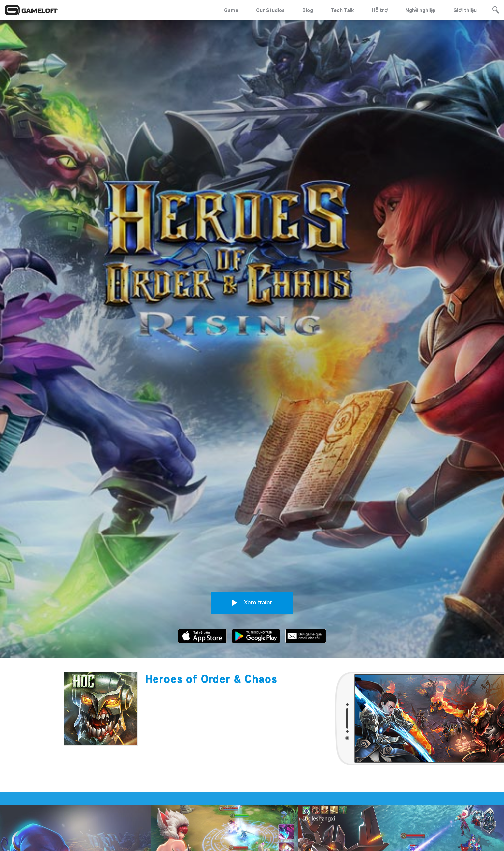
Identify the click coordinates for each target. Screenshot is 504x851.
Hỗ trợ (380, 10)
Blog (308, 10)
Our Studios (270, 10)
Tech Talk (342, 10)
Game (231, 10)
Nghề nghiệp (420, 10)
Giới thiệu (465, 10)
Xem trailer (252, 598)
